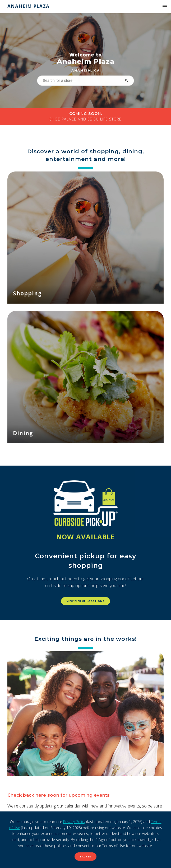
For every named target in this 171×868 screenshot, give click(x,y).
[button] (165, 7)
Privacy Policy (74, 822)
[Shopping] (85, 238)
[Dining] (85, 377)
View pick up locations (85, 601)
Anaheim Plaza (28, 6)
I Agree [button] (85, 857)
